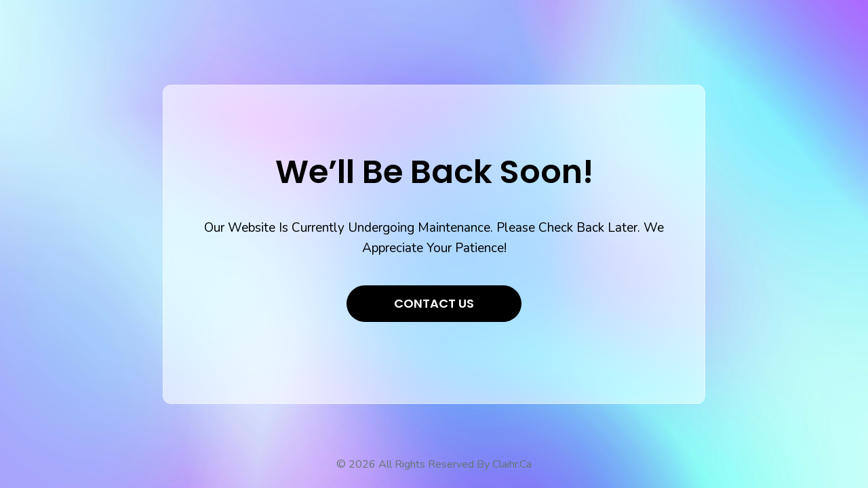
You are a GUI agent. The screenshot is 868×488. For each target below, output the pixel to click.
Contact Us (434, 303)
